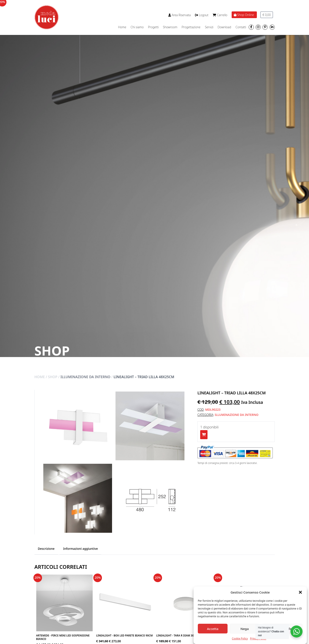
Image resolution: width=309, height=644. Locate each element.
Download (224, 27)
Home (122, 27)
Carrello (220, 15)
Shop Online (244, 15)
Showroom (170, 27)
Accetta (213, 629)
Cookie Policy (240, 639)
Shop (53, 377)
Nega (245, 629)
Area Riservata (179, 15)
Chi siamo (137, 27)
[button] (300, 592)
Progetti (153, 27)
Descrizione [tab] (46, 549)
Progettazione (191, 27)
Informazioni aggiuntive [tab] (80, 549)
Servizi (209, 27)
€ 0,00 (267, 15)
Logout (202, 15)
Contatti (241, 27)
